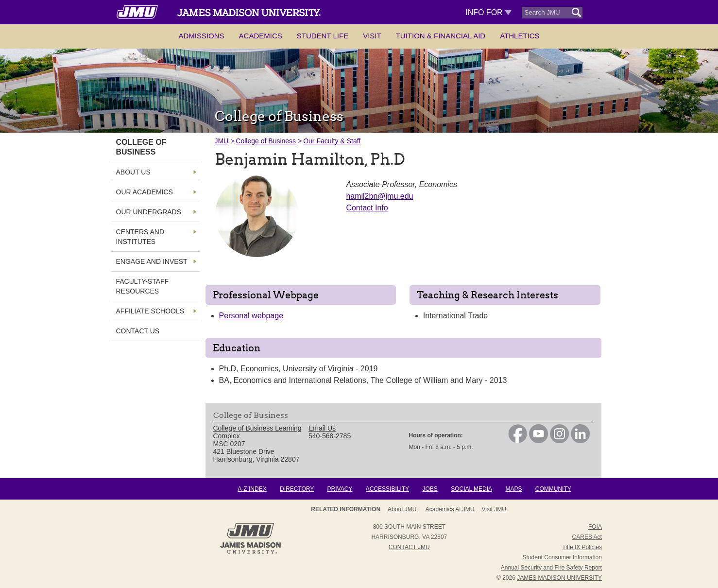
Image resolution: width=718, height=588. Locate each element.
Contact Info (367, 208)
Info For (488, 12)
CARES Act (587, 537)
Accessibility (387, 489)
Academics (261, 36)
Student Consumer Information (562, 557)
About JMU (402, 509)
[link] (518, 441)
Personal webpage (251, 316)
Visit (372, 36)
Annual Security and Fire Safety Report (551, 568)
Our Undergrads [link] (149, 212)
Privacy (340, 489)
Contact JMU (409, 547)
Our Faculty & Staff (332, 141)
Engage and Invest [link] (152, 261)
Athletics (520, 36)
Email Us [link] (322, 428)
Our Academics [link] (145, 192)
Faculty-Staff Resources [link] (143, 286)
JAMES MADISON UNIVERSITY (559, 578)
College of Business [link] (141, 147)
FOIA (595, 527)
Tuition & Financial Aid (441, 36)
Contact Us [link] (138, 331)
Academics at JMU (450, 509)
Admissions (201, 36)
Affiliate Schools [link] (150, 311)
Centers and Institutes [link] (140, 237)
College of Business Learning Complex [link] (257, 432)
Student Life (323, 36)
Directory (297, 489)
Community (553, 489)
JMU (222, 141)
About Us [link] (133, 172)
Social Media (471, 489)
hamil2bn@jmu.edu (379, 196)
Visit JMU (494, 509)
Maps (513, 489)
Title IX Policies (582, 547)
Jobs (430, 489)
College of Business (266, 141)
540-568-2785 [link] (330, 436)
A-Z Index (252, 489)
